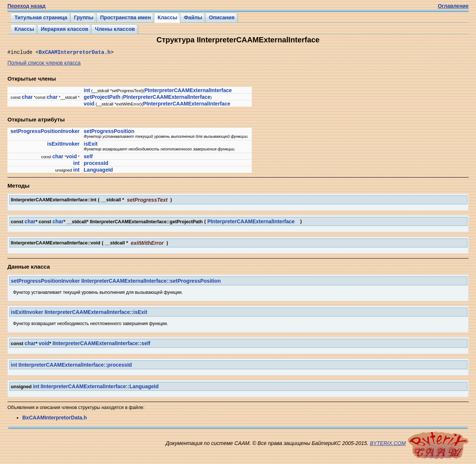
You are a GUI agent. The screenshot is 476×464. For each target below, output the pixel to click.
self (88, 158)
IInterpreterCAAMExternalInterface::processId (75, 366)
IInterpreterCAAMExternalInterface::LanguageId (99, 387)
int (87, 91)
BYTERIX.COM (388, 444)
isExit (91, 145)
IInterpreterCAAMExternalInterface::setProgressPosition (151, 282)
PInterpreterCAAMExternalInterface (188, 91)
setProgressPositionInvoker (45, 132)
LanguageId (98, 171)
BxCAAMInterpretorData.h (75, 53)
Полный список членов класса (44, 64)
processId (96, 164)
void (89, 105)
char (27, 98)
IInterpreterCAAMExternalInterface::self (101, 344)
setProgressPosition (109, 132)
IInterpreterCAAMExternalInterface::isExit (96, 313)
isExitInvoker (63, 145)
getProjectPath (102, 98)
